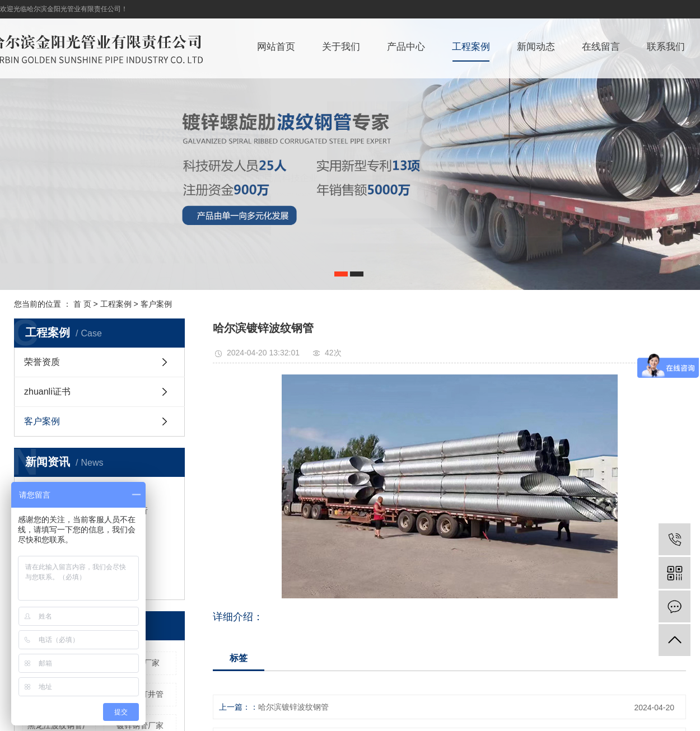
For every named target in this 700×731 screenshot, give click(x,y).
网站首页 (276, 47)
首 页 (82, 304)
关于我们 (341, 47)
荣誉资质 (42, 362)
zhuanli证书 (47, 392)
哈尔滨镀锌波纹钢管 (293, 707)
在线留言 (601, 47)
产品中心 (406, 47)
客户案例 (156, 304)
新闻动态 (536, 47)
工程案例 (471, 47)
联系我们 (666, 47)
